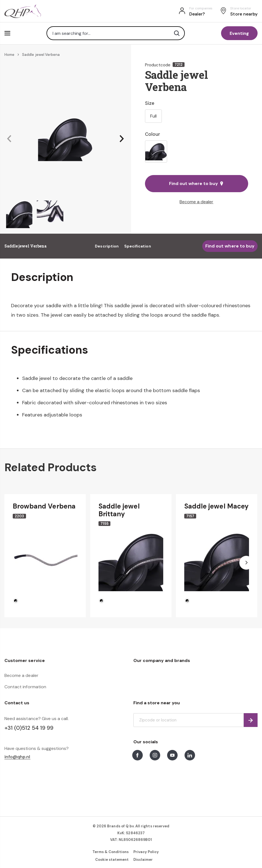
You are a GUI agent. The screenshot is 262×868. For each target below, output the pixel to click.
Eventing (239, 33)
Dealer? (197, 14)
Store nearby (244, 14)
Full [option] (153, 116)
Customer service (25, 660)
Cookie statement (112, 860)
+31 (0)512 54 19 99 (29, 728)
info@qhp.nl (17, 757)
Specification (138, 246)
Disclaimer (143, 860)
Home (9, 55)
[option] (156, 152)
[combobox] (116, 33)
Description (107, 246)
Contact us (17, 703)
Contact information (25, 687)
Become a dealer (196, 202)
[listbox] (197, 152)
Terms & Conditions (111, 852)
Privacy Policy (146, 852)
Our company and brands (162, 660)
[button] (9, 139)
